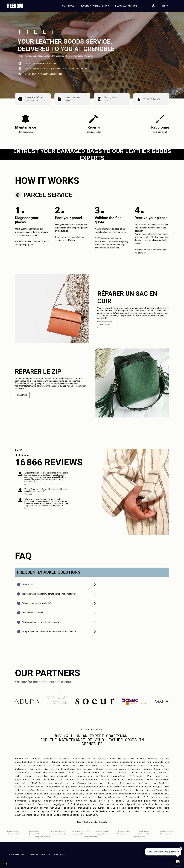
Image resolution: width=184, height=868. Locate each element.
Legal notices (46, 855)
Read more (105, 325)
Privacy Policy (59, 855)
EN (166, 6)
